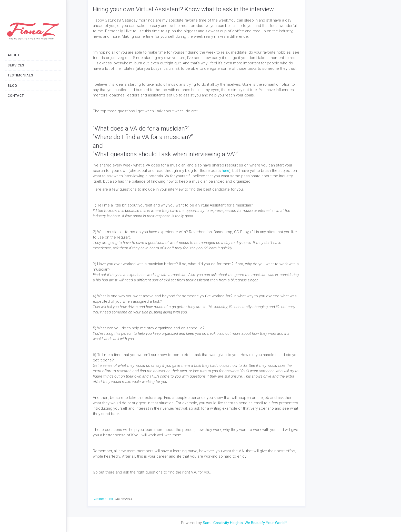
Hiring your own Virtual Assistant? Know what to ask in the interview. (184, 9)
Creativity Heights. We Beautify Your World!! (250, 523)
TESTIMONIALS (21, 75)
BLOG (12, 86)
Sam (207, 523)
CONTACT (16, 96)
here (225, 171)
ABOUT (14, 55)
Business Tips (103, 499)
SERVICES (16, 65)
